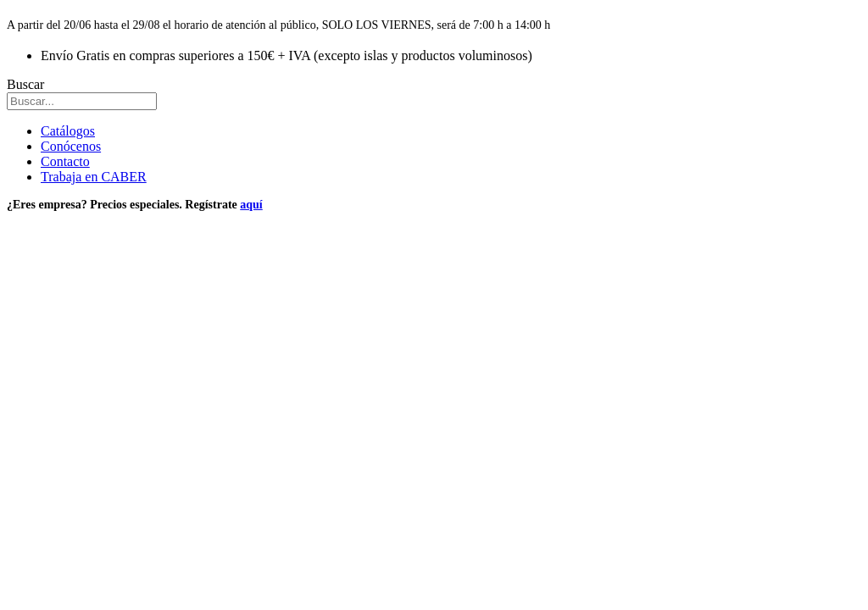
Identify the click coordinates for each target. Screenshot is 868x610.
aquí (251, 205)
